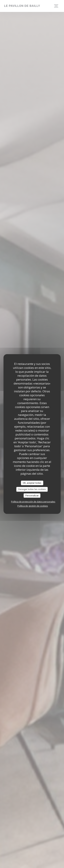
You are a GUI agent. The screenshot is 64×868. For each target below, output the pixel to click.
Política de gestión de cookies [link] (33, 506)
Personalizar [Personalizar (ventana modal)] (32, 495)
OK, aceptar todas (32, 483)
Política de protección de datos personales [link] (33, 502)
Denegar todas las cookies (32, 489)
